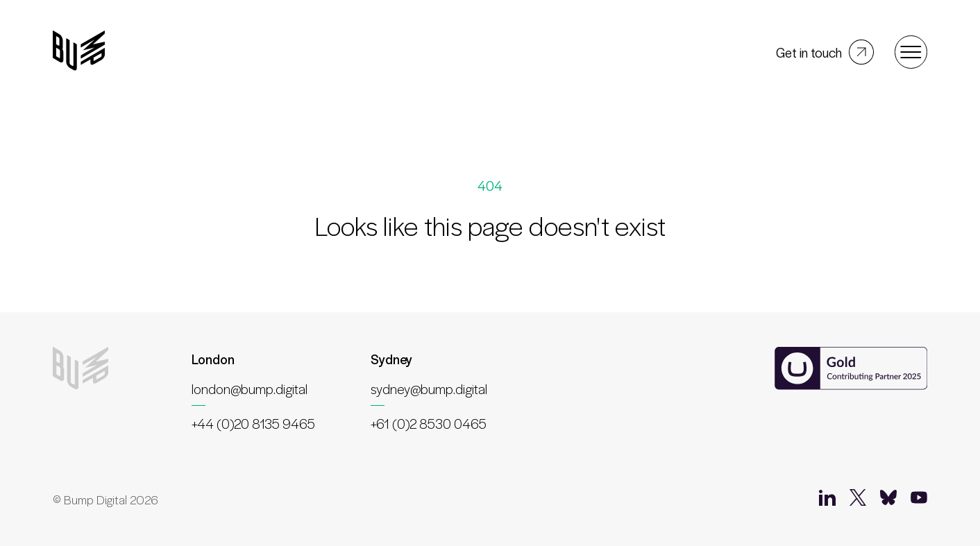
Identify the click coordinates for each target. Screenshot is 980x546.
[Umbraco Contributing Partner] (851, 370)
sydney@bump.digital (429, 389)
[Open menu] (911, 52)
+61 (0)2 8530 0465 (429, 423)
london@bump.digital (250, 389)
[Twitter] (858, 500)
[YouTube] (919, 500)
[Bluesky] (888, 500)
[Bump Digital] (79, 52)
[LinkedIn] (827, 500)
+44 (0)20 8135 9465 (253, 423)
